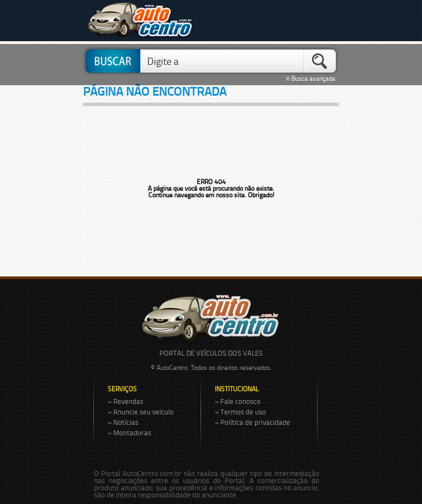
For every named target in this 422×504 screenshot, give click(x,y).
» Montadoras (129, 433)
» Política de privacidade (252, 422)
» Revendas (126, 401)
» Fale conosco (238, 401)
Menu (325, 21)
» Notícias (123, 422)
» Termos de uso (240, 412)
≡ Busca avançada (312, 79)
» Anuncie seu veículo (141, 412)
